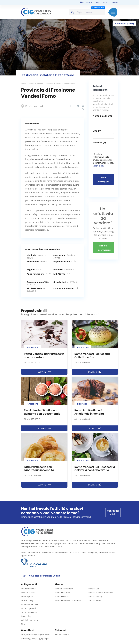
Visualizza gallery (125, 23)
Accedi (106, 2)
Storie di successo (29, 612)
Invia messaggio (103, 179)
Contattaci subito (113, 512)
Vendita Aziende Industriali (101, 593)
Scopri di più (98, 166)
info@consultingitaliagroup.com (36, 635)
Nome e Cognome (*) (103, 118)
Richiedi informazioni (104, 248)
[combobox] (87, 12)
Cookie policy (27, 600)
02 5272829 (86, 2)
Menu (113, 12)
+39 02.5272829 (62, 635)
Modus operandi (29, 608)
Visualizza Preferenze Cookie (42, 576)
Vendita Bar (94, 589)
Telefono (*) (99, 143)
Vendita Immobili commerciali (68, 600)
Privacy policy (27, 597)
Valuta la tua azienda (31, 620)
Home (24, 84)
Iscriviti (115, 2)
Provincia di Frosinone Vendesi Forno (60, 84)
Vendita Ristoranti (63, 593)
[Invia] (72, 12)
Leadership (26, 616)
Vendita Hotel (95, 600)
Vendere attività (28, 589)
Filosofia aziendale (30, 604)
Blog (98, 2)
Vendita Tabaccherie (64, 589)
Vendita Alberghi (96, 597)
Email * (97, 131)
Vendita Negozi (62, 597)
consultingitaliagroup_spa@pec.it (36, 638)
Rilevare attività (28, 593)
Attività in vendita (36, 84)
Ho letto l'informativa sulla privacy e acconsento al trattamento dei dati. (103, 160)
